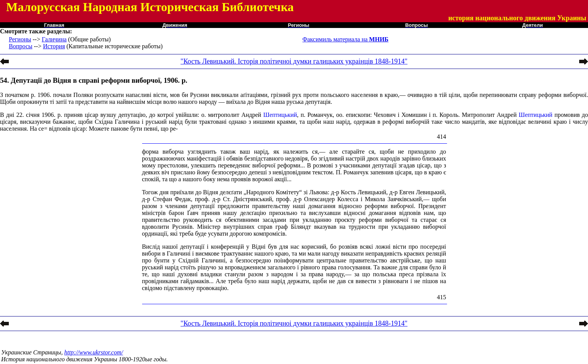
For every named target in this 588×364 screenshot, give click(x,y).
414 (442, 137)
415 (442, 297)
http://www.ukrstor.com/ (94, 352)
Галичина (54, 39)
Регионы (20, 39)
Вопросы (20, 46)
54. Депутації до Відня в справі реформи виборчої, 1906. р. (94, 80)
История (54, 46)
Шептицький (280, 115)
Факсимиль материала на (346, 39)
